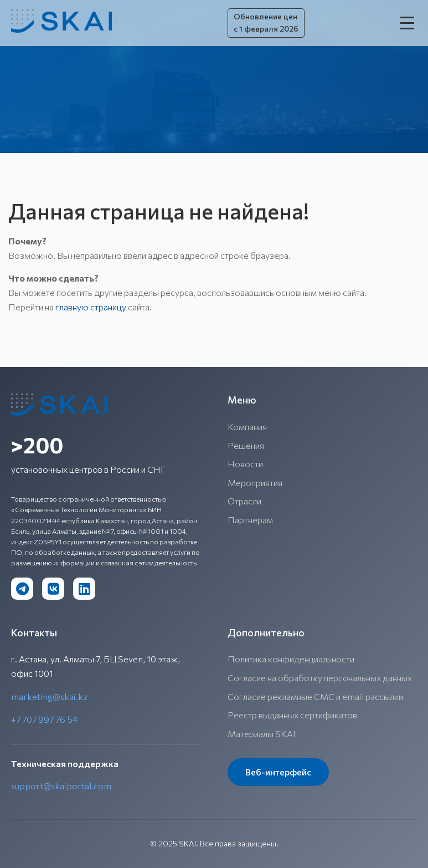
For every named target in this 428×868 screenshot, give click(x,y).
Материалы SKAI (262, 734)
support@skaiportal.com (61, 786)
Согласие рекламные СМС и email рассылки (315, 696)
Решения (246, 445)
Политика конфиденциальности (291, 659)
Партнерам (250, 520)
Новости (245, 464)
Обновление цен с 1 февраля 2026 (266, 22)
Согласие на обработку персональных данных (320, 678)
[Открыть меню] (409, 23)
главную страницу (91, 307)
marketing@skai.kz (49, 696)
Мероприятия (255, 482)
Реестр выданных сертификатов (292, 715)
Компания (247, 427)
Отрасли (244, 501)
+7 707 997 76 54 (45, 719)
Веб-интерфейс (278, 772)
